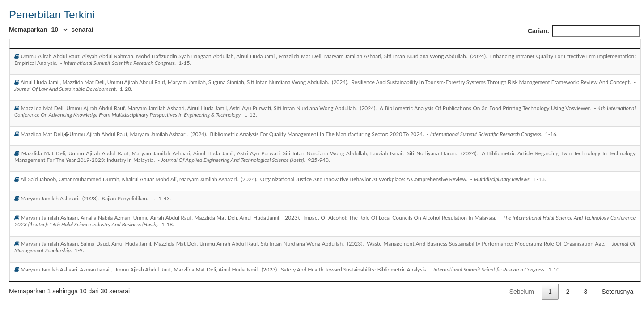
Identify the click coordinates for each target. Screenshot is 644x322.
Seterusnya (617, 292)
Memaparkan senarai (51, 30)
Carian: (584, 31)
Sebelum (522, 292)
